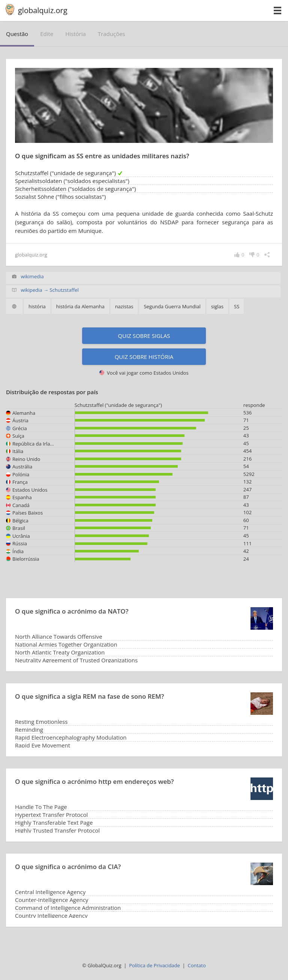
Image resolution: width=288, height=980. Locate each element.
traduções (112, 34)
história (76, 34)
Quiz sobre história (144, 357)
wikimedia (32, 276)
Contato (196, 965)
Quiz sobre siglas (144, 336)
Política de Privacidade (154, 965)
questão (17, 34)
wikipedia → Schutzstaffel (49, 290)
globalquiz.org (43, 10)
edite (47, 34)
